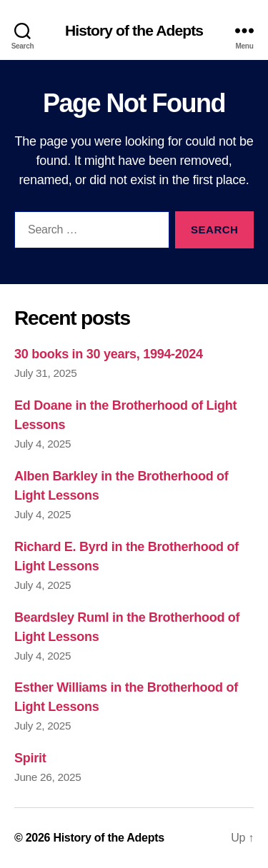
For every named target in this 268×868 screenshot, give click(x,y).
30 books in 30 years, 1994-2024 (109, 354)
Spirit (30, 758)
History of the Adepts (134, 30)
